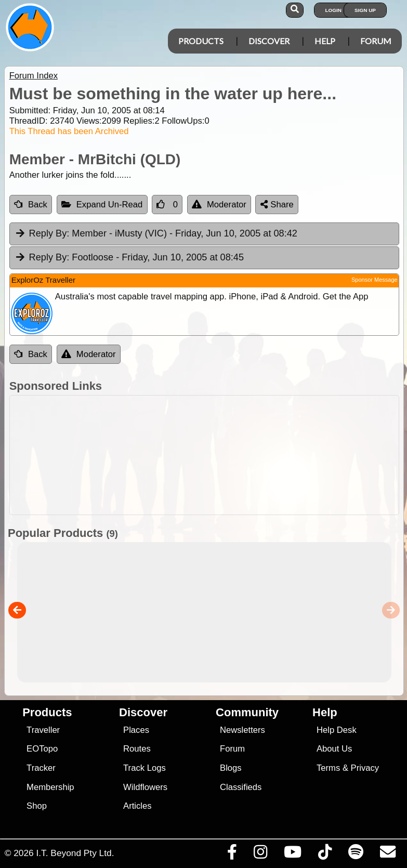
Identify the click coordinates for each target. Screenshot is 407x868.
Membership (50, 787)
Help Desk (337, 730)
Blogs (231, 768)
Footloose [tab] (129, 258)
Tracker (41, 768)
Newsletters (242, 730)
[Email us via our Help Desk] (388, 854)
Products (201, 41)
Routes (137, 749)
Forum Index (34, 76)
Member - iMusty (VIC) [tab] (156, 234)
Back (31, 205)
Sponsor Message (375, 280)
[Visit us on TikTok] (325, 854)
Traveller (43, 730)
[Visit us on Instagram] (260, 854)
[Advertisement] (209, 455)
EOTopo (42, 749)
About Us (334, 749)
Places (136, 730)
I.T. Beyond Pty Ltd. (75, 853)
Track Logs (145, 768)
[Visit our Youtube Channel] (292, 854)
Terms (328, 768)
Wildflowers (145, 787)
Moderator (219, 205)
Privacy (365, 768)
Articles (137, 806)
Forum (376, 41)
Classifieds (241, 787)
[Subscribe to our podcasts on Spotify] (356, 854)
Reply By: (49, 233)
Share (277, 205)
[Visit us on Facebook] (232, 854)
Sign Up (365, 10)
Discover (269, 41)
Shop (37, 806)
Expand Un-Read (102, 205)
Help (325, 41)
